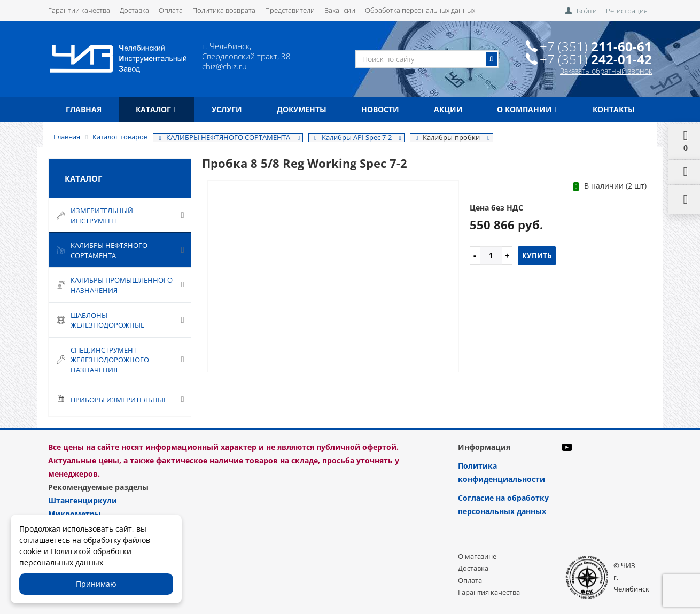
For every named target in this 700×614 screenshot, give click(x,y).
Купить (537, 255)
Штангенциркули (83, 500)
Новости (380, 109)
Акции (448, 109)
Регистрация (627, 11)
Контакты (614, 109)
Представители (290, 10)
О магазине (477, 556)
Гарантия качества (489, 592)
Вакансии (340, 10)
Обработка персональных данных (420, 10)
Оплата (171, 10)
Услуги (227, 109)
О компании (527, 109)
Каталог (156, 109)
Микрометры (75, 514)
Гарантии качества (79, 10)
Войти (587, 11)
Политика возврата (224, 10)
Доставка (134, 10)
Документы (302, 109)
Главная (84, 109)
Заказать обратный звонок (606, 71)
